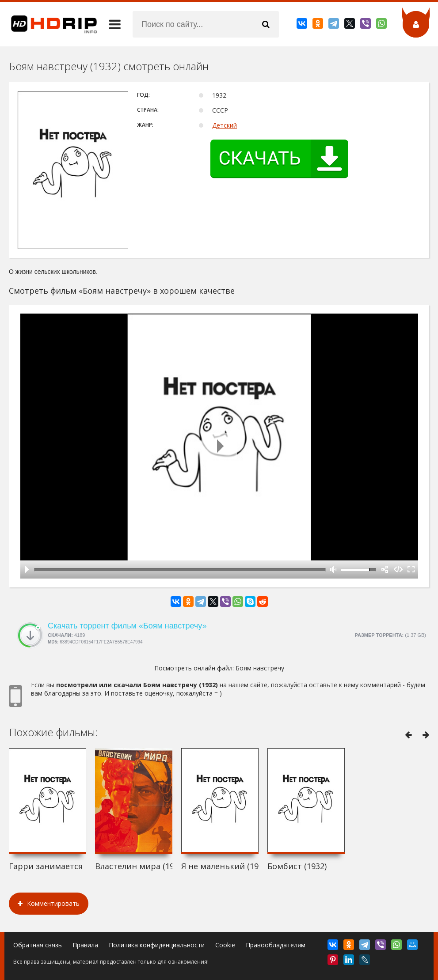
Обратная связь (38, 945)
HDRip (49, 24)
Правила (85, 945)
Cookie (225, 945)
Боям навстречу (260, 668)
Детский (225, 125)
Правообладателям (276, 945)
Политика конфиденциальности (157, 945)
